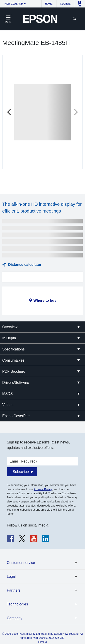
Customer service (21, 563)
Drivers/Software (16, 383)
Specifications (13, 349)
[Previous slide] (10, 112)
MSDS (7, 394)
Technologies (17, 604)
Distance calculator (25, 265)
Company (15, 618)
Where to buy (45, 300)
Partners (14, 590)
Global (65, 4)
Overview (10, 327)
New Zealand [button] (14, 4)
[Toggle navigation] (8, 19)
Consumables (13, 360)
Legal (11, 577)
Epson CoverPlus (16, 416)
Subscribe (21, 472)
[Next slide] (75, 112)
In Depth (9, 338)
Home (49, 4)
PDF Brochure (14, 371)
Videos (8, 405)
